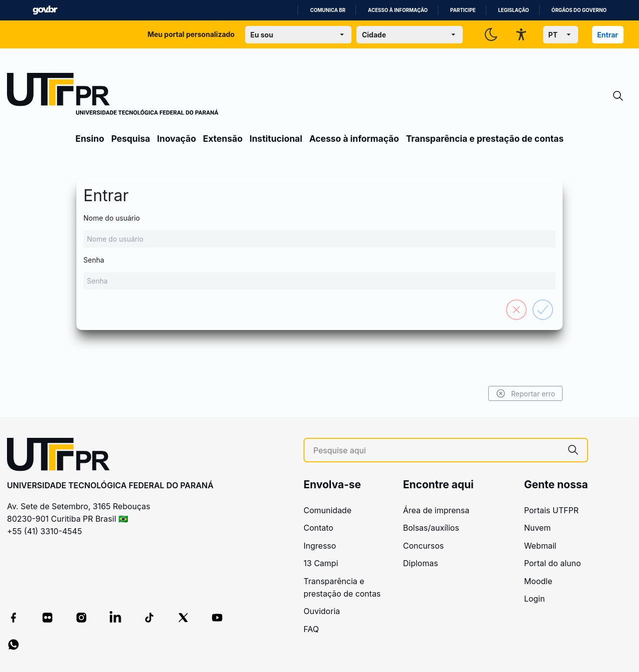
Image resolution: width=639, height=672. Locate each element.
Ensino (90, 139)
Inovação (177, 139)
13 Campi (321, 563)
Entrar (608, 35)
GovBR (45, 10)
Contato (319, 528)
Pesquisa (131, 139)
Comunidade (327, 510)
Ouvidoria (322, 611)
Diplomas (420, 563)
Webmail (540, 546)
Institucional (276, 139)
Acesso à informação (398, 10)
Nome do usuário (319, 231)
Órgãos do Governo (579, 10)
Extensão (223, 139)
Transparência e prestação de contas (485, 139)
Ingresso (320, 546)
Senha (319, 273)
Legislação (514, 10)
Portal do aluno (553, 563)
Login (535, 599)
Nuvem (538, 528)
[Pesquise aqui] (436, 451)
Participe (463, 10)
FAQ (311, 629)
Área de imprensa (436, 510)
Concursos (423, 546)
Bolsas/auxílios (431, 528)
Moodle (538, 581)
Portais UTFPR (551, 510)
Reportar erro (525, 393)
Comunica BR (328, 10)
